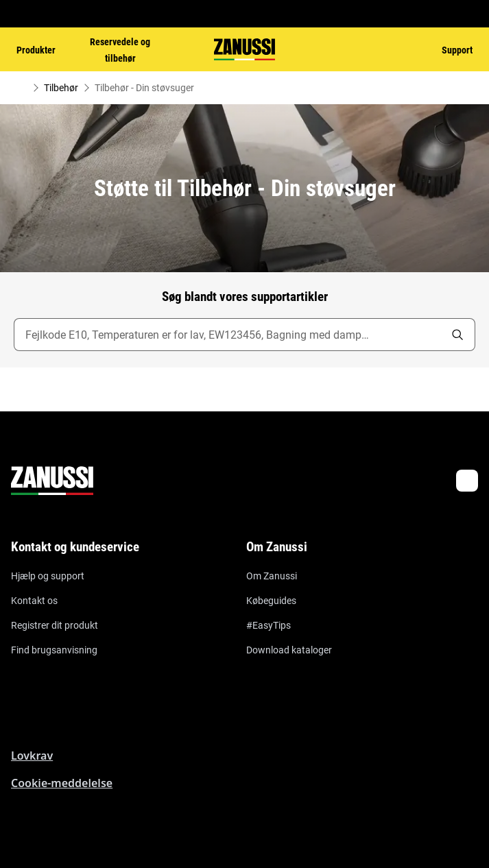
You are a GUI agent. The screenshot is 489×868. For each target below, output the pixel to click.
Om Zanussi (272, 576)
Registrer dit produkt (55, 625)
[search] (457, 335)
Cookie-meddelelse (62, 783)
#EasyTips (269, 625)
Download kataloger (289, 650)
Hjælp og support (48, 576)
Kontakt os (34, 601)
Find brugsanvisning (54, 650)
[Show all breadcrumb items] (22, 88)
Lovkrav (32, 756)
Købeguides (271, 601)
